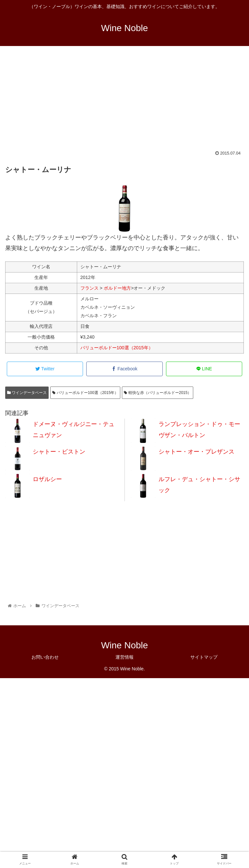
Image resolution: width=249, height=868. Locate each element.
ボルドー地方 (117, 288)
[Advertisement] (124, 102)
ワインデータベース (27, 393)
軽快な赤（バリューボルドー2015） (158, 393)
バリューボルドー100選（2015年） (117, 348)
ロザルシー (47, 479)
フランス (89, 288)
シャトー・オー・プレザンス (196, 452)
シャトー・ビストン (59, 452)
